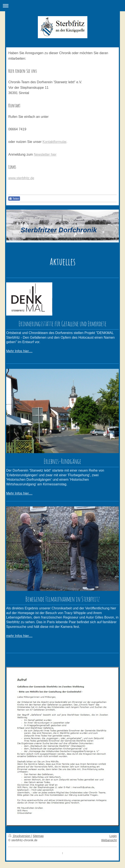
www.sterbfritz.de (21, 178)
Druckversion (20, 836)
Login (113, 836)
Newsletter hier (45, 154)
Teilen (14, 199)
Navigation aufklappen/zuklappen (62, 6)
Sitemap (38, 836)
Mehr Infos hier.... (19, 351)
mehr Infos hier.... (19, 636)
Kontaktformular (54, 142)
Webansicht (109, 840)
